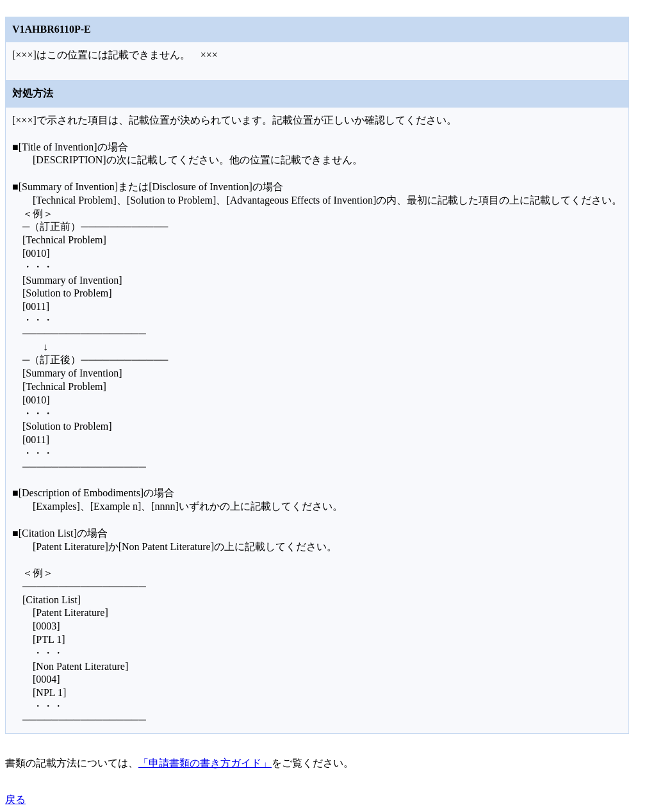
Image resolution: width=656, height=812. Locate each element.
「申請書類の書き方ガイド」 (205, 763)
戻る (15, 800)
